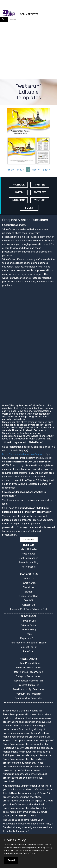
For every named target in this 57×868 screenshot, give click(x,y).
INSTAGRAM (18, 200)
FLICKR (29, 208)
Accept (11, 860)
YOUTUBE (40, 200)
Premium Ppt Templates (28, 694)
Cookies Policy (29, 630)
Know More (29, 540)
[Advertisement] (27, 51)
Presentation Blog (28, 562)
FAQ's (29, 634)
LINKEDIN (18, 192)
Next (36, 170)
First (10, 170)
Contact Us (29, 605)
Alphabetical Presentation (28, 681)
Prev (21, 170)
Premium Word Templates (28, 698)
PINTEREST (40, 192)
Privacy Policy (29, 625)
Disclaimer (28, 587)
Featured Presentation (29, 668)
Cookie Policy (29, 853)
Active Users (29, 567)
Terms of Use (28, 621)
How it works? (29, 583)
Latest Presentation (29, 663)
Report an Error (29, 638)
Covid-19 (29, 600)
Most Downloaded (28, 558)
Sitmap (29, 592)
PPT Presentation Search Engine (29, 643)
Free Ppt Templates (28, 685)
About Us (29, 579)
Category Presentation (28, 676)
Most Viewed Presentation (29, 672)
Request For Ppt (29, 647)
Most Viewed (29, 554)
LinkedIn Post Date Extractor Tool (29, 609)
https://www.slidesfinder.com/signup (23, 454)
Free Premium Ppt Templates (29, 689)
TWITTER (40, 185)
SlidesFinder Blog (29, 596)
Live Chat (28, 651)
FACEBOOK (18, 185)
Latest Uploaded (28, 549)
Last (47, 170)
